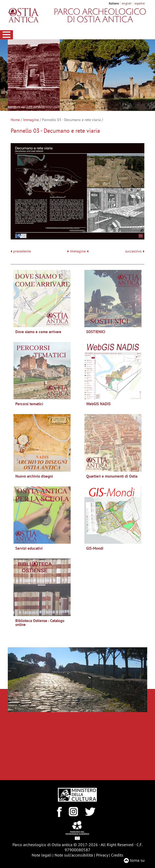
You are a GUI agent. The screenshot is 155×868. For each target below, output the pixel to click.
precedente (22, 251)
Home (15, 120)
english (127, 3)
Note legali (42, 855)
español (140, 3)
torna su (137, 860)
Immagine (31, 120)
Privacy (102, 855)
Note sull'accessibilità (74, 855)
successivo (135, 251)
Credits (117, 855)
